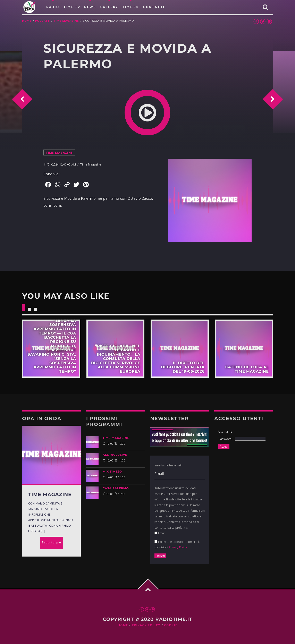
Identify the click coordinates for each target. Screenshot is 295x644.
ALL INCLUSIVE (115, 455)
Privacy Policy (178, 547)
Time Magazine (66, 21)
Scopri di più (51, 349)
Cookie (171, 625)
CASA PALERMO (116, 488)
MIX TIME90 (112, 472)
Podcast (42, 21)
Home (27, 21)
